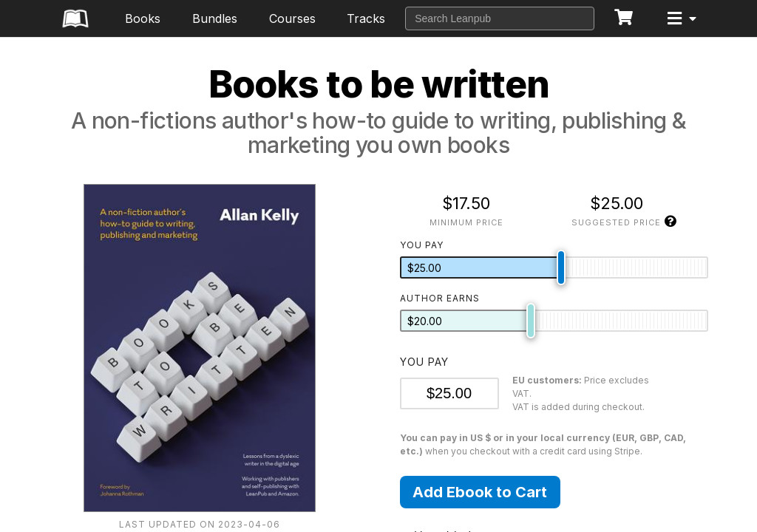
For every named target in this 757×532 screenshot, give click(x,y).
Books (143, 18)
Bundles (215, 18)
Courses (292, 18)
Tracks (366, 18)
